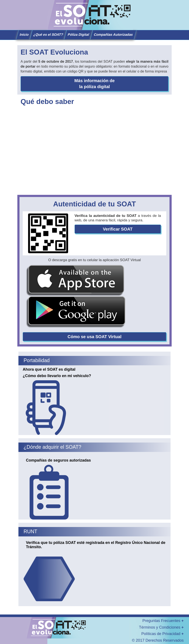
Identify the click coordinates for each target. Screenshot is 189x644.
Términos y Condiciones (161, 627)
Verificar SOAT (118, 229)
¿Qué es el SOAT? (48, 35)
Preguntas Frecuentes (163, 621)
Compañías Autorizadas (113, 35)
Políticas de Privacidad (162, 634)
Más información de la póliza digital (94, 84)
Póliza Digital (78, 35)
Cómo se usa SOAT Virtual (94, 337)
